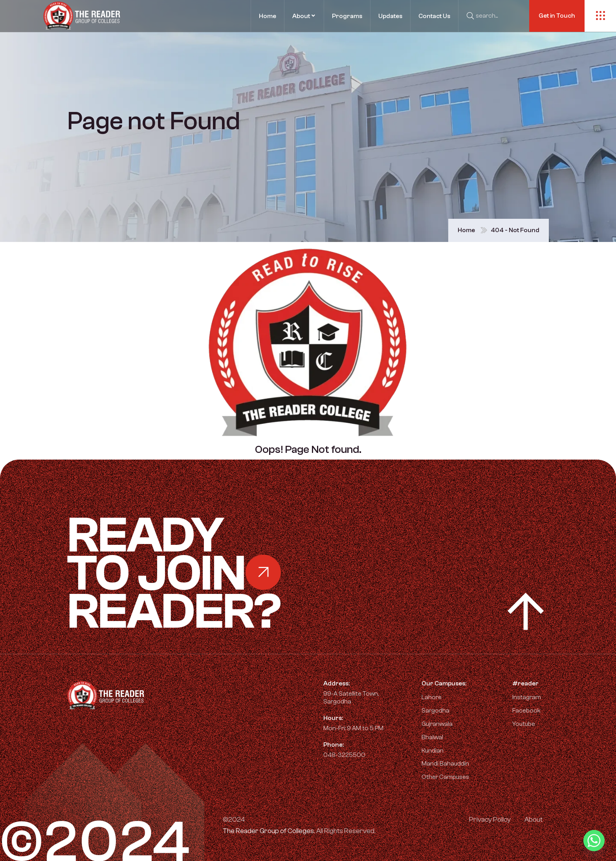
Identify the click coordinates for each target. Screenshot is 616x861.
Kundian (433, 751)
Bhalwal (432, 737)
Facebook (522, 711)
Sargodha (435, 711)
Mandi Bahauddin (445, 764)
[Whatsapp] (594, 841)
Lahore (432, 697)
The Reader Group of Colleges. (269, 831)
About (533, 820)
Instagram (523, 697)
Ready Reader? (214, 574)
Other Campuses (445, 777)
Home (466, 230)
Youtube (520, 724)
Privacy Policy (490, 820)
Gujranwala (437, 724)
